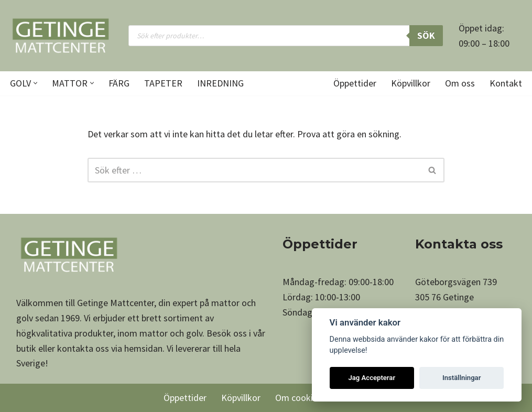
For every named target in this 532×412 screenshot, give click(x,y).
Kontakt (506, 83)
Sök (426, 35)
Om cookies (298, 398)
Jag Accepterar (372, 378)
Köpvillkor (411, 83)
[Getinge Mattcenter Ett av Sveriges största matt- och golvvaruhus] (60, 36)
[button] (35, 83)
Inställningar (462, 378)
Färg (119, 83)
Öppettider (355, 83)
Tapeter (163, 83)
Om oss (460, 83)
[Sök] (254, 170)
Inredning (220, 83)
